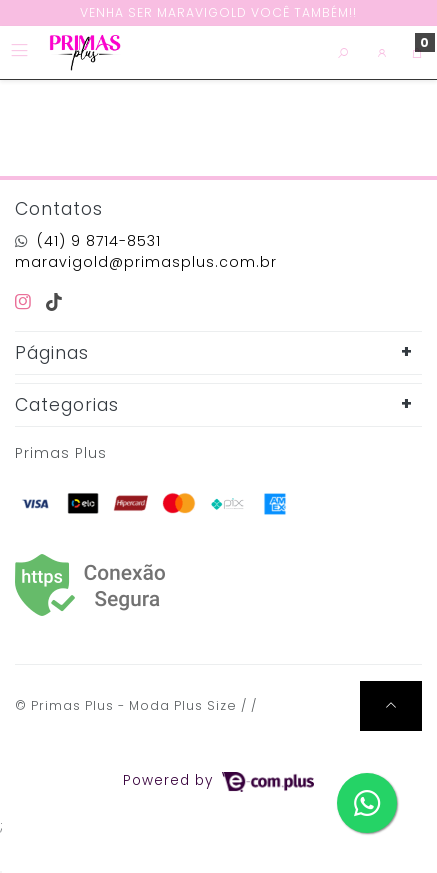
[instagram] (26, 302)
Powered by (218, 780)
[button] (382, 53)
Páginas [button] (52, 353)
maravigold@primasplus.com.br (146, 262)
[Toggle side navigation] (21, 52)
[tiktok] (54, 302)
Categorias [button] (67, 405)
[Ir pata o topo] (391, 706)
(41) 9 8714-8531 (99, 241)
